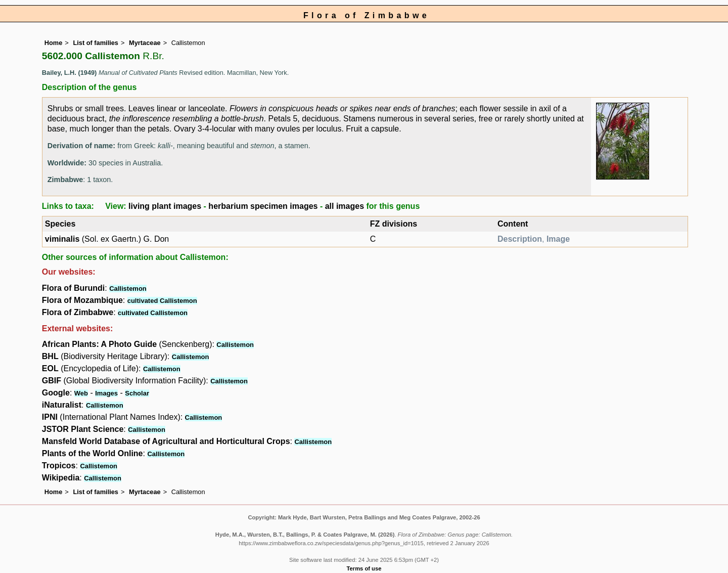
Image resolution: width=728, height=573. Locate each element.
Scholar (137, 393)
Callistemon (128, 289)
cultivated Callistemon (162, 301)
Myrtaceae (145, 43)
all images (345, 206)
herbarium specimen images (263, 206)
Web (81, 393)
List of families (96, 43)
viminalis (62, 239)
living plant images (165, 206)
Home (54, 43)
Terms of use (364, 568)
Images (106, 393)
